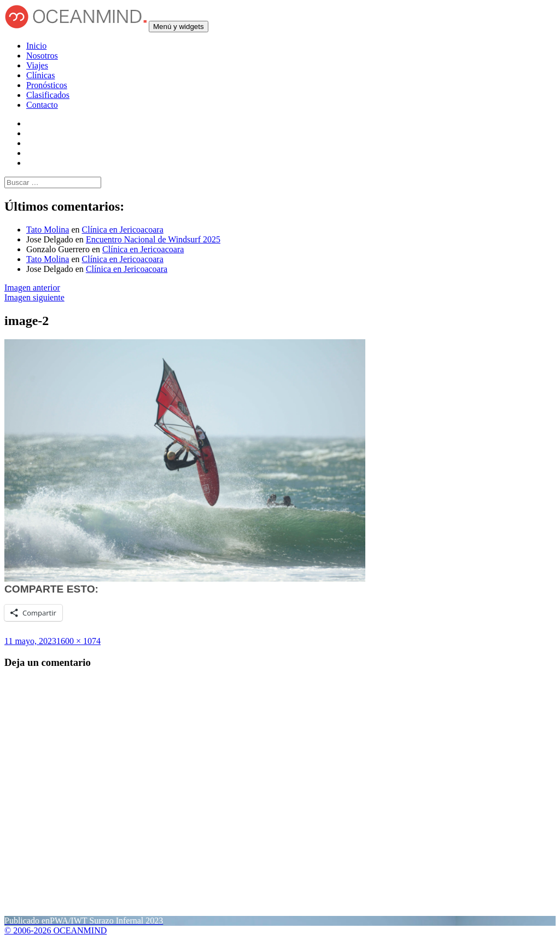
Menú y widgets (179, 27)
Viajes (37, 65)
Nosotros (42, 56)
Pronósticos (47, 85)
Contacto (42, 105)
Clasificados (48, 95)
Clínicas (40, 75)
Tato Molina (48, 230)
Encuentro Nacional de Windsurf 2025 (153, 239)
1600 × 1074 (78, 641)
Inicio (36, 46)
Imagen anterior (32, 288)
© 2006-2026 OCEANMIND (56, 930)
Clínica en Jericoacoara (123, 230)
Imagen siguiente (34, 297)
